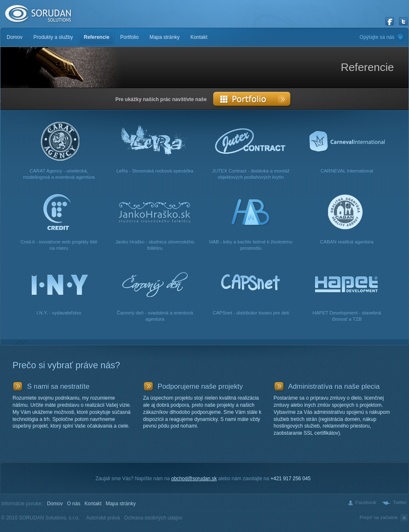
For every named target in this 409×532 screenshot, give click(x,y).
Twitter (400, 502)
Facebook (366, 502)
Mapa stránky (121, 504)
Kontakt (93, 504)
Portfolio (252, 99)
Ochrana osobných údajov (153, 518)
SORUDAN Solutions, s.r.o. (38, 14)
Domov (55, 504)
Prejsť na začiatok (384, 518)
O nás (73, 504)
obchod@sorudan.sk (194, 479)
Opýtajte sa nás (377, 37)
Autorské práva (103, 518)
